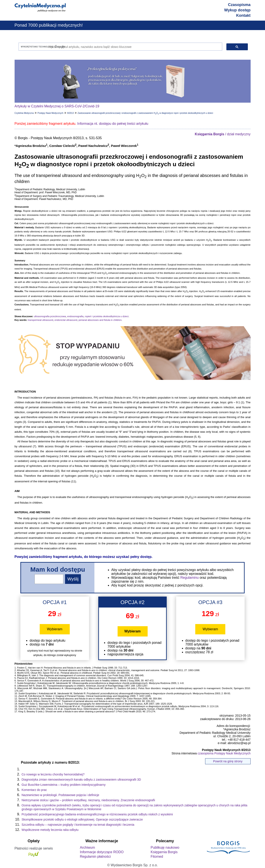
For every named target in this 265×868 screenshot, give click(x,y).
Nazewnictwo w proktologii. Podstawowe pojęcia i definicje (61, 795)
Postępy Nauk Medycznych (51, 113)
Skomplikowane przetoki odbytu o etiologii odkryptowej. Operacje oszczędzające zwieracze (82, 819)
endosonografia (75, 316)
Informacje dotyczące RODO (102, 852)
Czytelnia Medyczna (24, 113)
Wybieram (55, 629)
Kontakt (243, 15)
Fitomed (157, 857)
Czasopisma (239, 5)
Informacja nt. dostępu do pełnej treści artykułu (113, 124)
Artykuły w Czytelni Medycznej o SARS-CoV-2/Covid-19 (57, 106)
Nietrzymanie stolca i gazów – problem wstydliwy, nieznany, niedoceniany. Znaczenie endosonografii (88, 800)
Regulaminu (190, 578)
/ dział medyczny (223, 134)
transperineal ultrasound (41, 320)
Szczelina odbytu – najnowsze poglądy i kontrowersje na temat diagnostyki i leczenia (78, 825)
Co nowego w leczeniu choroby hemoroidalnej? (53, 774)
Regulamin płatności (95, 857)
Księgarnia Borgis (164, 852)
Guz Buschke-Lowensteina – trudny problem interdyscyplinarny (64, 785)
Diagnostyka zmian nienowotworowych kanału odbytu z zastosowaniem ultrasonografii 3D (81, 780)
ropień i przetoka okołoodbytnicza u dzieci (107, 316)
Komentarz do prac (34, 790)
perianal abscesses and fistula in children (100, 320)
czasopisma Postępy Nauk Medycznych (224, 753)
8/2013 (70, 113)
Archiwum (87, 847)
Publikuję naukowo (165, 847)
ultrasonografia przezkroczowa (50, 316)
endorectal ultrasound (66, 320)
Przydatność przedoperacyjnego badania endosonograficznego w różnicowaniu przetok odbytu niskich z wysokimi (97, 814)
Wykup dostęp (237, 10)
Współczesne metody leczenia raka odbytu (50, 830)
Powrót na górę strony (228, 761)
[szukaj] (119, 47)
